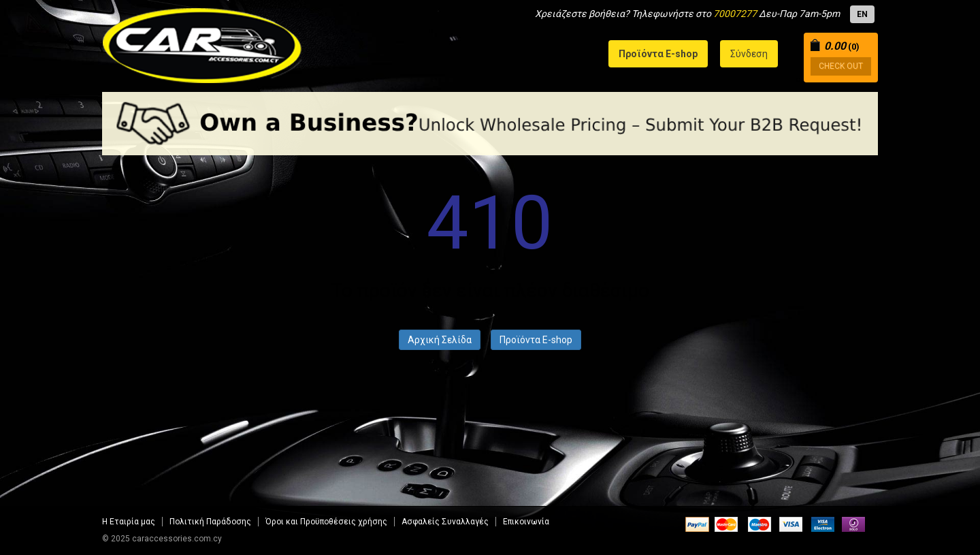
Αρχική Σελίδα (440, 340)
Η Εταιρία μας (129, 522)
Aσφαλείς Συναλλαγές (445, 522)
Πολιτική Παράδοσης (210, 522)
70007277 (735, 14)
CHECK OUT (841, 66)
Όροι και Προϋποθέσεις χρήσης (326, 522)
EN (862, 14)
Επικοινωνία (526, 522)
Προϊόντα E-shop (536, 340)
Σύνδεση (749, 54)
